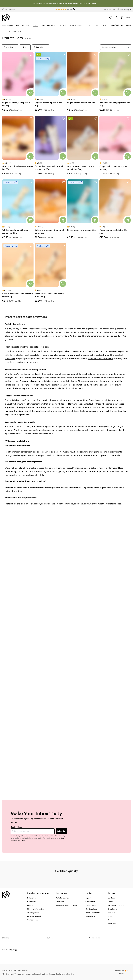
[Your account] (117, 18)
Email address (16, 827)
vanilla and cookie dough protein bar (22, 385)
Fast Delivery (9, 9)
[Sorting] (116, 47)
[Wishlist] (111, 18)
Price (25, 47)
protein (51, 336)
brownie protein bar (25, 388)
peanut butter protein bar (95, 355)
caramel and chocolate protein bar (99, 381)
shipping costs (26, 974)
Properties (10, 47)
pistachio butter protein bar (101, 358)
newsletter (52, 3)
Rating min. (41, 47)
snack (98, 332)
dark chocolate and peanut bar (55, 351)
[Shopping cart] (125, 17)
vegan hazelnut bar (29, 407)
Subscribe (61, 831)
